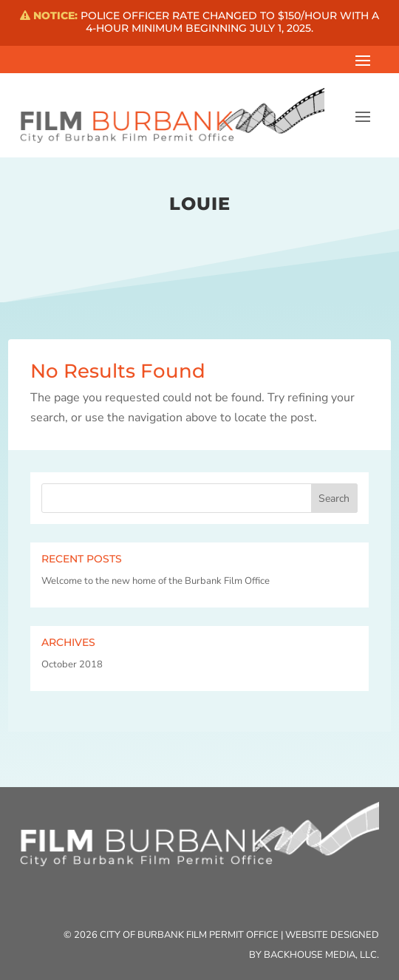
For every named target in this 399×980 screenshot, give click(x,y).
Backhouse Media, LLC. (321, 955)
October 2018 (72, 664)
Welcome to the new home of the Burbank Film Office (156, 581)
